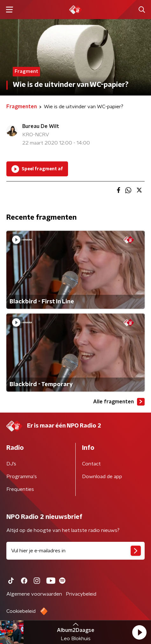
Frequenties (20, 489)
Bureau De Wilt (41, 126)
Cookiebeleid (21, 611)
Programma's (22, 477)
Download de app (102, 477)
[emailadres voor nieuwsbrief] (75, 551)
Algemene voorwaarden (34, 594)
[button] (139, 632)
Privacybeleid (81, 594)
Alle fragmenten (119, 402)
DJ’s (11, 464)
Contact (91, 464)
